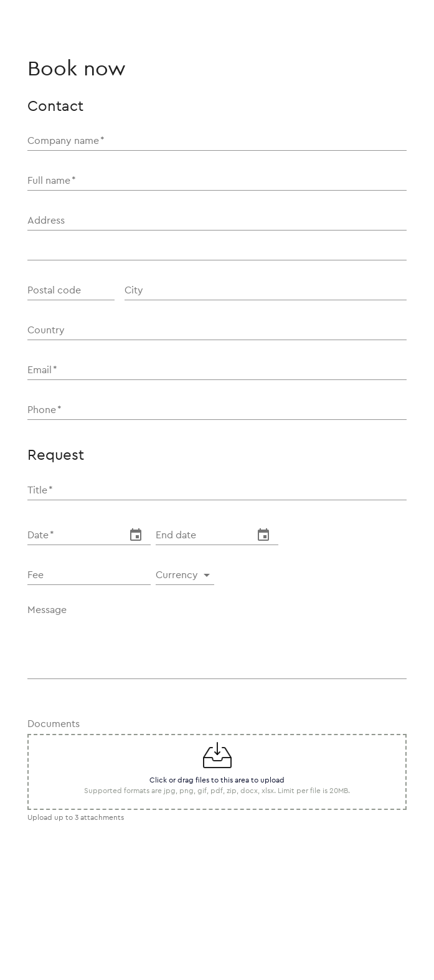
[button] (185, 575)
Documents (54, 724)
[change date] (136, 535)
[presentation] (122, 923)
